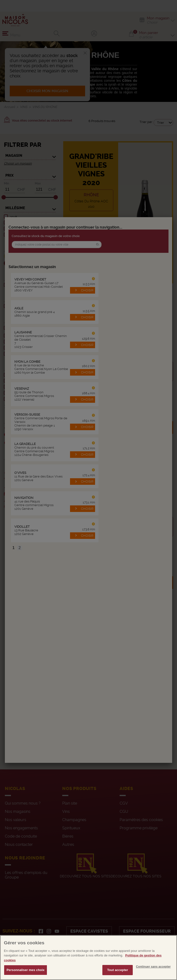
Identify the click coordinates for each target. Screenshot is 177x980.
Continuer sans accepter (153, 973)
